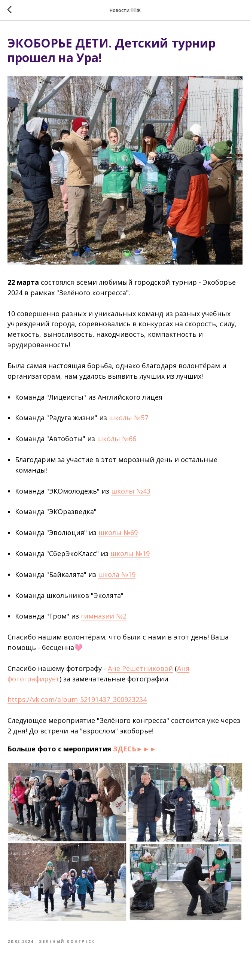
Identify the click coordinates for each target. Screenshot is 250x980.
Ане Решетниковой (140, 668)
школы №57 (129, 418)
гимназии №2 (104, 616)
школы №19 (130, 553)
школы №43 (131, 491)
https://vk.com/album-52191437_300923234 (77, 699)
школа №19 (117, 574)
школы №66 (117, 439)
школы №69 (118, 532)
